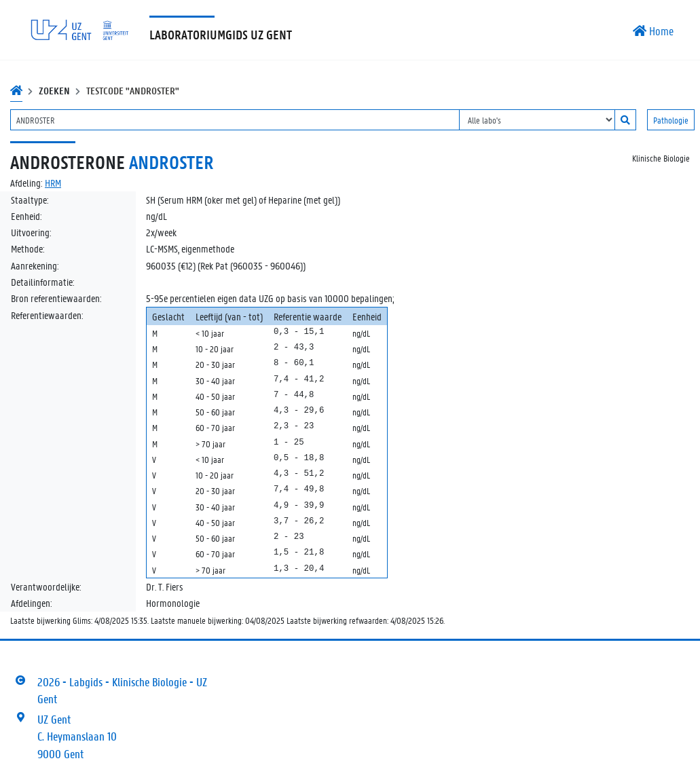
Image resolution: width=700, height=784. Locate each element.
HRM (53, 183)
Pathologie (671, 120)
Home (653, 31)
